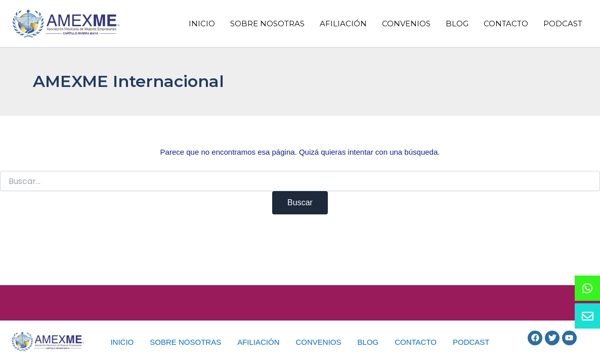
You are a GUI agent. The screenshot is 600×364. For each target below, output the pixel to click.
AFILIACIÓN (343, 24)
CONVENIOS (406, 24)
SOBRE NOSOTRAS (267, 24)
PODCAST (563, 24)
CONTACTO (506, 24)
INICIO (202, 24)
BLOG (457, 24)
